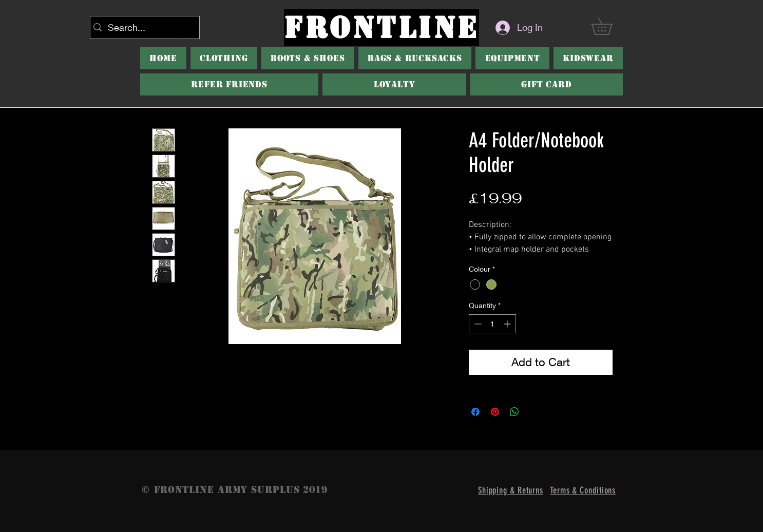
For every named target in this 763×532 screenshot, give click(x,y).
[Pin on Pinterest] (495, 412)
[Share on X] (534, 412)
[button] (610, 26)
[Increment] (508, 324)
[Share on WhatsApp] (514, 412)
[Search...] (143, 27)
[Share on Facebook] (475, 412)
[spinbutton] (492, 324)
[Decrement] (477, 324)
